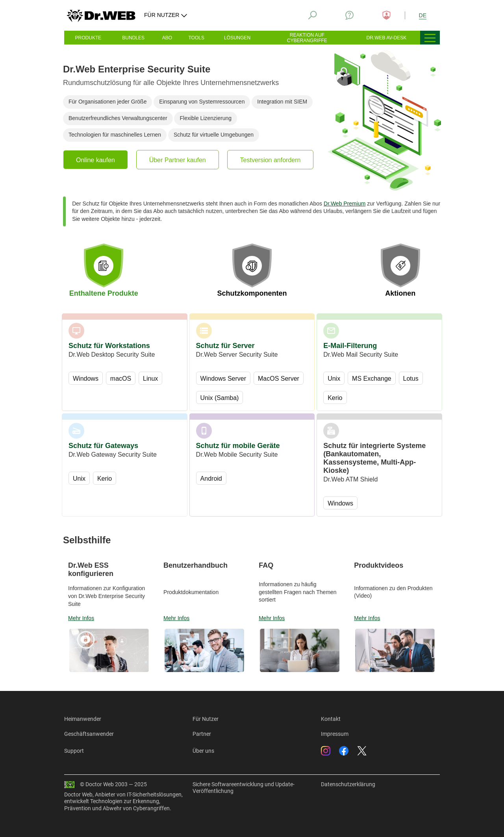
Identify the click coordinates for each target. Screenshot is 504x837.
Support (74, 751)
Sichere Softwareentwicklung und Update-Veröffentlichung (244, 788)
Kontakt (331, 719)
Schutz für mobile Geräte (238, 446)
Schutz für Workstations (109, 346)
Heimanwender (83, 719)
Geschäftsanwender (89, 734)
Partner (202, 734)
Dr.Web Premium (345, 204)
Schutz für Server (225, 346)
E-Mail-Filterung (350, 346)
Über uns (203, 751)
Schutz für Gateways (103, 446)
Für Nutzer (206, 719)
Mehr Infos (81, 618)
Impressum (335, 734)
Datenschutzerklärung (348, 784)
